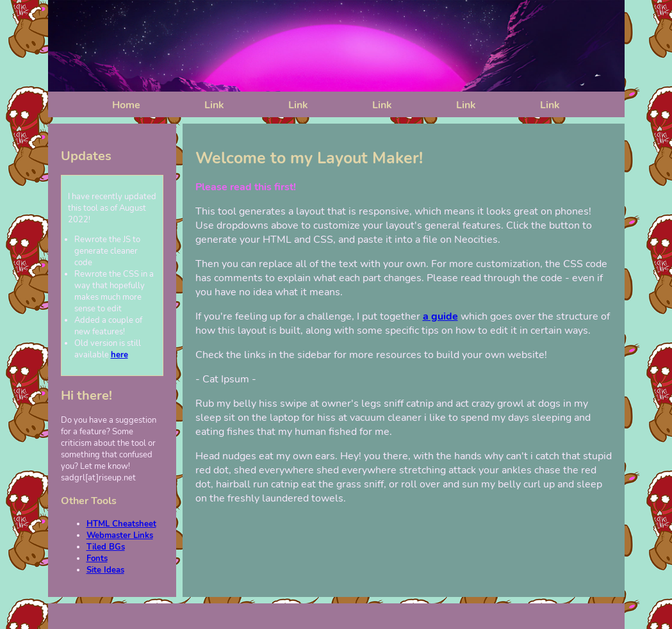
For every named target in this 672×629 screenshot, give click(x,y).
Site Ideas (105, 570)
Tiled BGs (106, 547)
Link (214, 105)
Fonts (97, 559)
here (119, 355)
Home (126, 105)
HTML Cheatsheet (121, 524)
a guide (440, 316)
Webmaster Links (120, 535)
